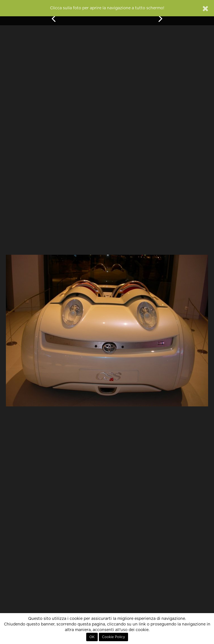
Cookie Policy (113, 637)
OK (92, 637)
